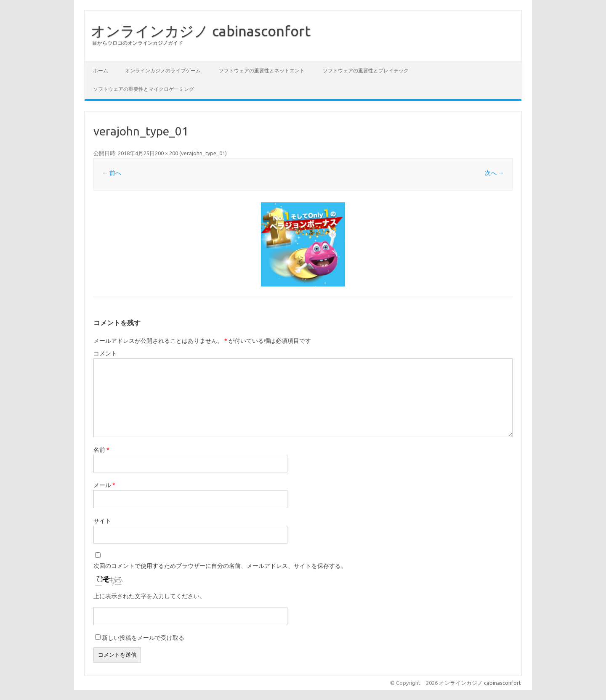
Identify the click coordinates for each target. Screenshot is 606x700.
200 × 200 (166, 153)
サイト (102, 521)
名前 (101, 450)
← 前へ (112, 173)
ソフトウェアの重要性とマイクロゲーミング (144, 89)
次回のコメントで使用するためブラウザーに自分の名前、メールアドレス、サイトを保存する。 (220, 566)
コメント (105, 353)
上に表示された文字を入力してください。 (149, 596)
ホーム (101, 70)
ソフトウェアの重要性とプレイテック (366, 70)
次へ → (494, 173)
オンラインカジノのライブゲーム (163, 70)
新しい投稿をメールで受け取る (143, 638)
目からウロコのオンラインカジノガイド (138, 43)
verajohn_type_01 (203, 153)
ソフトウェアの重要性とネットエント (262, 70)
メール (104, 485)
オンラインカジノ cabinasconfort (201, 31)
